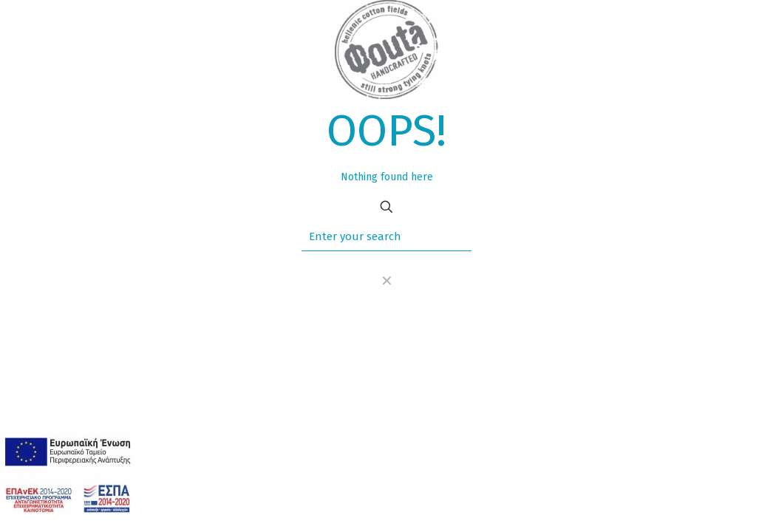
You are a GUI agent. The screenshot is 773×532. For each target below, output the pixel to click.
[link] (386, 281)
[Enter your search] (386, 237)
